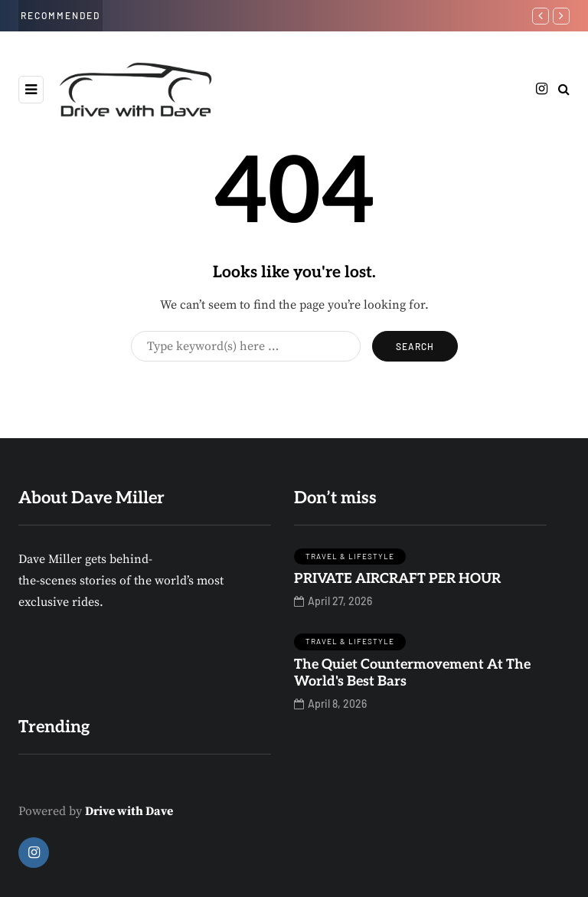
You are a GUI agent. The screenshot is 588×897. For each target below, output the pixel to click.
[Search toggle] (564, 90)
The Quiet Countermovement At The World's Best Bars (412, 673)
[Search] (246, 346)
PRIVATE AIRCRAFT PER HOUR (397, 579)
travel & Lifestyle (350, 556)
